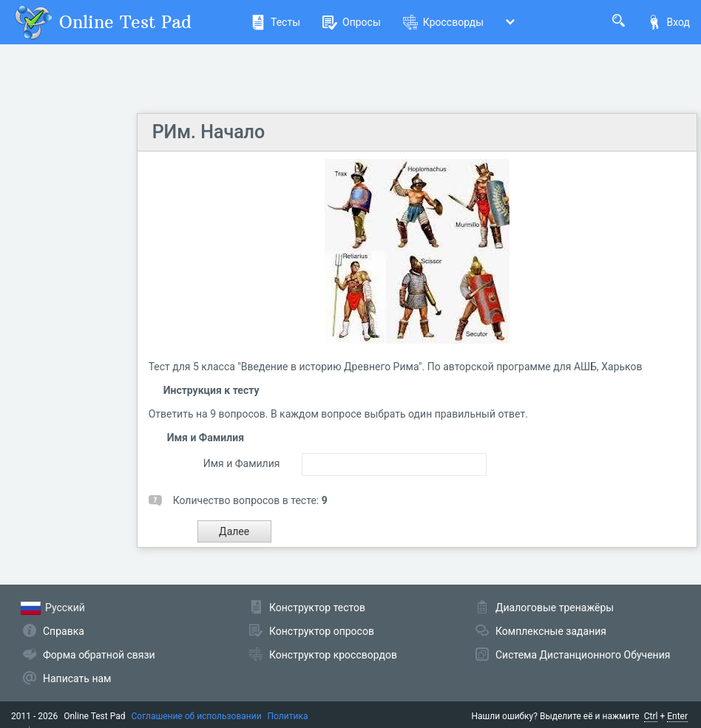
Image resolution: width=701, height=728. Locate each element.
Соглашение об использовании (197, 716)
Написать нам (77, 678)
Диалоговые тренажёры (555, 608)
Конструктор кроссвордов (333, 655)
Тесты (275, 22)
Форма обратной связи (99, 655)
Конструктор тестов (317, 608)
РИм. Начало (209, 132)
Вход (668, 22)
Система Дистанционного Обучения (583, 655)
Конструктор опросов (322, 631)
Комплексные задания (551, 631)
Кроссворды (443, 22)
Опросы (352, 22)
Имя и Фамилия (242, 463)
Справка (64, 631)
